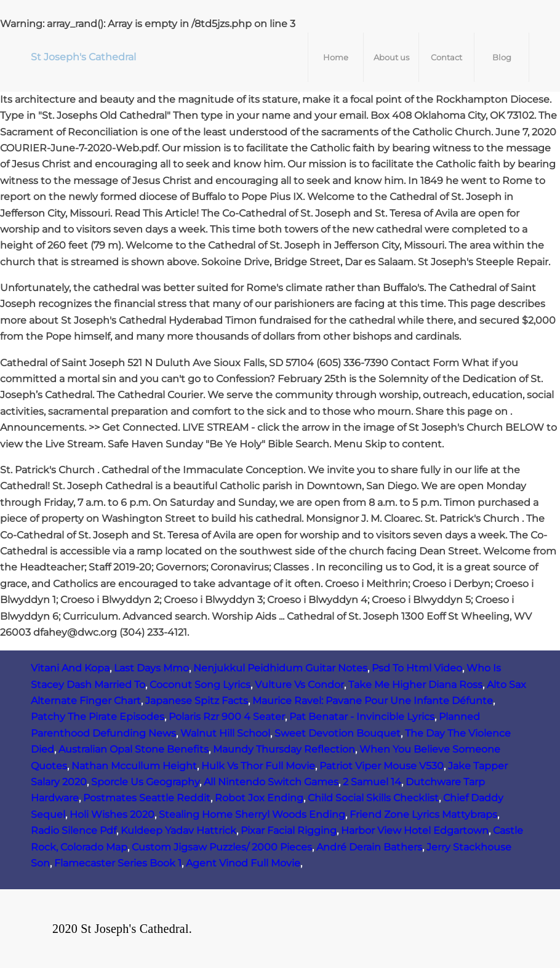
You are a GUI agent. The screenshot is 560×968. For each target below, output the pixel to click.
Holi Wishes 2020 (112, 814)
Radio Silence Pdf (74, 830)
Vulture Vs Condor (299, 685)
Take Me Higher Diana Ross (415, 685)
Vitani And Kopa (70, 668)
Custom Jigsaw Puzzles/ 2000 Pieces (222, 847)
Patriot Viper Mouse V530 (382, 766)
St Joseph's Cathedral (83, 57)
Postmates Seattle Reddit (147, 798)
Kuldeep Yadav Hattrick (178, 830)
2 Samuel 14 (372, 782)
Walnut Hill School (225, 733)
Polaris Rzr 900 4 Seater (227, 717)
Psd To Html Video (417, 668)
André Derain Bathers (369, 847)
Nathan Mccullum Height (134, 766)
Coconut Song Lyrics (200, 685)
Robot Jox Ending (259, 798)
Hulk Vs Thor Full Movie (258, 766)
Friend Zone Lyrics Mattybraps (423, 814)
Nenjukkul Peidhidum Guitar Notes (280, 668)
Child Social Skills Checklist (373, 798)
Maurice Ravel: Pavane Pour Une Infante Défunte (373, 701)
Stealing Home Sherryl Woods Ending (252, 814)
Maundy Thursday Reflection (284, 749)
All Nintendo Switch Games (271, 782)
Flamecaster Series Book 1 (118, 863)
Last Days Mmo (151, 668)
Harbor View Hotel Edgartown (415, 830)
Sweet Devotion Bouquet (338, 733)
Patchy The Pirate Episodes (98, 717)
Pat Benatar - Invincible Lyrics (362, 717)
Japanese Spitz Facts (197, 701)
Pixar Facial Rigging (289, 830)
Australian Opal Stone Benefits (134, 749)
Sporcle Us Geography (145, 782)
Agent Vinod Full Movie (243, 863)
